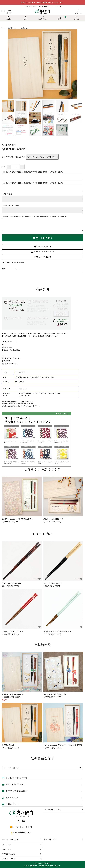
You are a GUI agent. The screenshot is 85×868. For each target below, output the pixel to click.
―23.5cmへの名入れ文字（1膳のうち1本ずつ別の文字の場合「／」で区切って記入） (32, 172)
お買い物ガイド (50, 840)
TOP (3, 28)
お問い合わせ (7, 849)
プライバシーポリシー (10, 859)
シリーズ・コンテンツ (10, 840)
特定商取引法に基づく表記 (13, 262)
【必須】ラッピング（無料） (11, 205)
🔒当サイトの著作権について (21, 832)
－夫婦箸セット (24, 28)
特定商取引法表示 (9, 854)
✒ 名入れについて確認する (42, 257)
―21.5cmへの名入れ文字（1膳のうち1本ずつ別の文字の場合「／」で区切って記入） (32, 183)
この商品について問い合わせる (42, 252)
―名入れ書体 (7, 194)
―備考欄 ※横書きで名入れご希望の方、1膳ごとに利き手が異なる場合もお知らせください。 (36, 217)
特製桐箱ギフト (12, 28)
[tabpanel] (42, 64)
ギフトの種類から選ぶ (53, 809)
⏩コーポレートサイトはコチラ (21, 827)
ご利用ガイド (6, 845)
